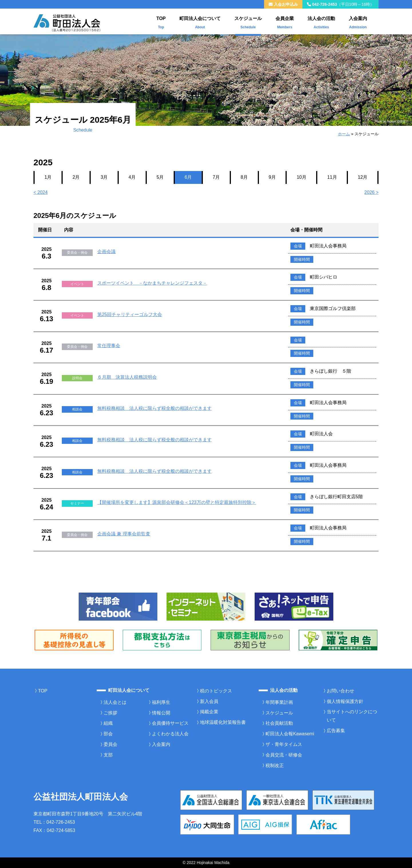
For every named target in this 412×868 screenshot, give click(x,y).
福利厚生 (161, 702)
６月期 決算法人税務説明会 (127, 377)
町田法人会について (200, 21)
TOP (161, 21)
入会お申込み (283, 4)
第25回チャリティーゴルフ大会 (130, 314)
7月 (216, 177)
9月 (272, 177)
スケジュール (248, 21)
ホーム (344, 134)
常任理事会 (109, 346)
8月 (244, 177)
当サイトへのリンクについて (352, 716)
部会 (108, 734)
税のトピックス (216, 691)
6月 (188, 177)
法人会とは (115, 702)
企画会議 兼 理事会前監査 (124, 534)
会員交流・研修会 (284, 755)
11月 (332, 177)
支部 (108, 755)
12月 (363, 177)
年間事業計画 (279, 702)
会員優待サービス (170, 723)
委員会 (110, 744)
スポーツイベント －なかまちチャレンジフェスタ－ (152, 283)
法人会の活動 (321, 21)
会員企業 (285, 21)
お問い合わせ (340, 691)
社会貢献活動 (279, 723)
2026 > (372, 192)
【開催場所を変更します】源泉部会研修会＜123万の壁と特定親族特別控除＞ (177, 502)
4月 (132, 177)
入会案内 (358, 21)
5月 (160, 177)
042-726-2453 (340, 4)
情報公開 (161, 713)
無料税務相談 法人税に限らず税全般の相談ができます (154, 408)
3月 (104, 177)
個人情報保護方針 (345, 701)
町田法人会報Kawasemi (290, 734)
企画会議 (106, 252)
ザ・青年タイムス (284, 744)
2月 (76, 177)
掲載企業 (209, 712)
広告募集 (336, 731)
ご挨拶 (110, 713)
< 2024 (40, 192)
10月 (302, 177)
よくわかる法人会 (170, 734)
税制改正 (275, 765)
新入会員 (209, 701)
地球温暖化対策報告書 (223, 722)
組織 (108, 723)
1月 (48, 177)
